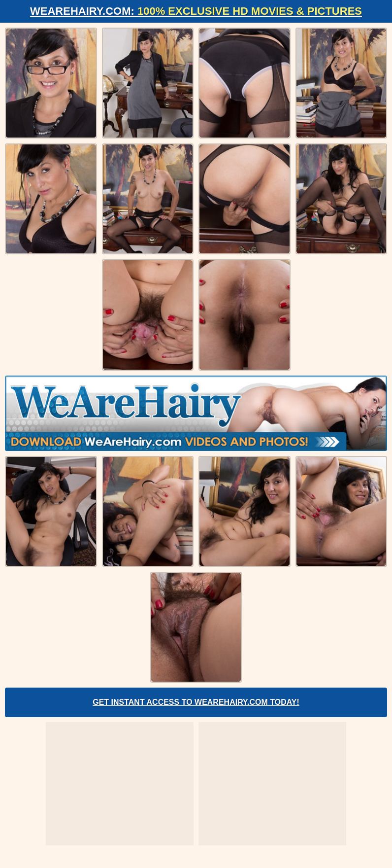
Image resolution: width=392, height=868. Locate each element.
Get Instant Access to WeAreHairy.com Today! (196, 702)
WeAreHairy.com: (196, 11)
